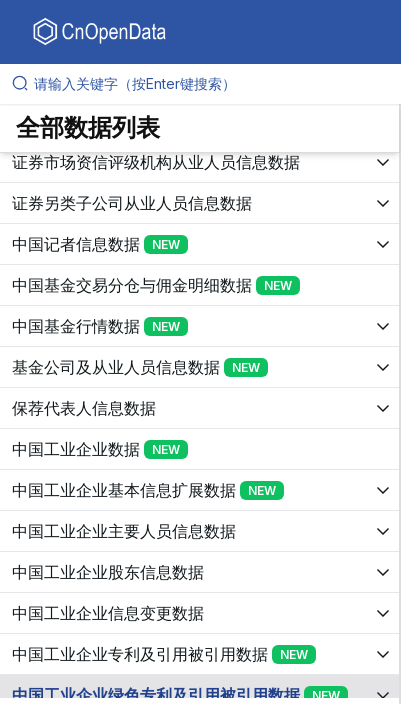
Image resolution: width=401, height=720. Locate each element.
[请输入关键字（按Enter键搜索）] (208, 84)
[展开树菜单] (199, 173)
